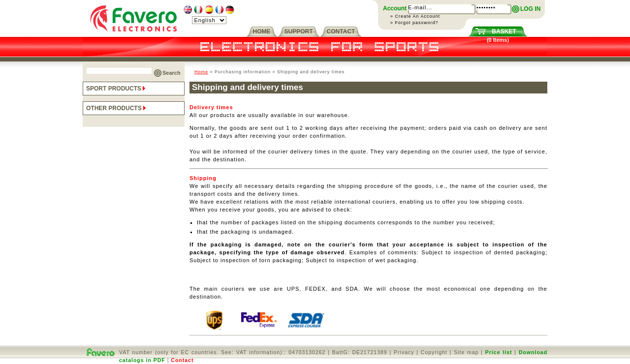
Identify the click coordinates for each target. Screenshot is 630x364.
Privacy (404, 352)
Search (172, 73)
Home (201, 72)
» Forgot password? (414, 23)
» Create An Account (415, 16)
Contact (182, 360)
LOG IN (530, 9)
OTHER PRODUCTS (117, 108)
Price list (499, 352)
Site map (466, 352)
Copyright (434, 352)
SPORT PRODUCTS (117, 89)
